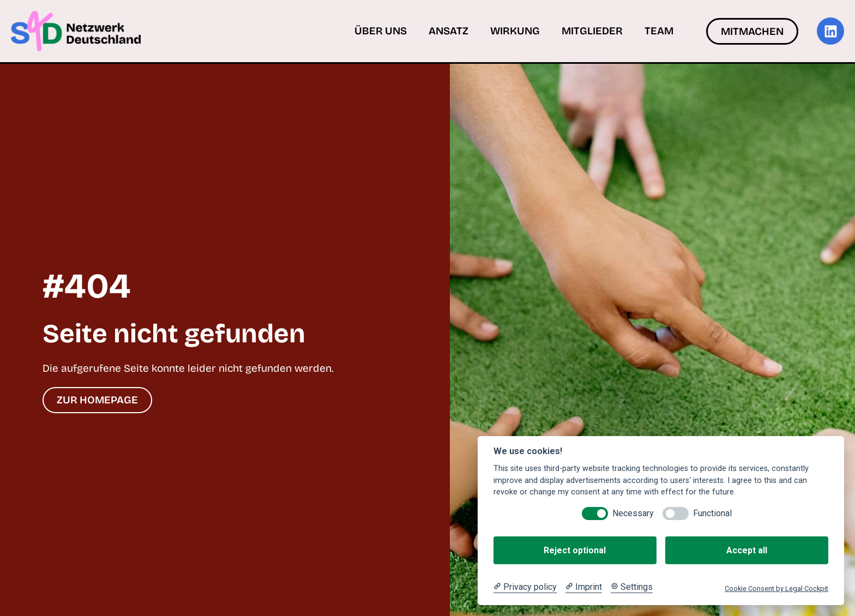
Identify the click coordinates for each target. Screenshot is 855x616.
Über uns (381, 31)
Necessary (633, 513)
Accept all (747, 550)
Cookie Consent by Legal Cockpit (776, 588)
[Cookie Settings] (632, 587)
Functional (712, 513)
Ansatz (448, 31)
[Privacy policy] (525, 587)
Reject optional (575, 550)
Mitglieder (592, 31)
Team (659, 31)
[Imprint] (584, 587)
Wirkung (515, 31)
